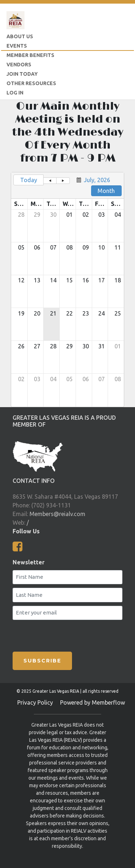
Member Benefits (30, 55)
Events (17, 46)
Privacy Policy (35, 702)
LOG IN (15, 93)
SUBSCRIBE (42, 661)
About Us (20, 36)
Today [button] (29, 180)
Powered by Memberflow (93, 702)
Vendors (19, 65)
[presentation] (55, 634)
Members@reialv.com (57, 514)
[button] (50, 181)
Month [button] (106, 191)
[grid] (67, 290)
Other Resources (31, 83)
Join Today (22, 74)
